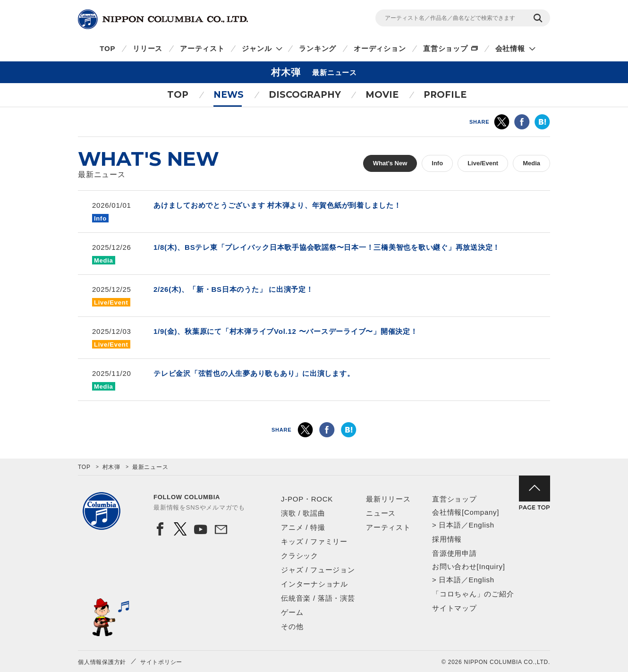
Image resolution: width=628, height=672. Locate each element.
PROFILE (445, 95)
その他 (292, 626)
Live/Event (483, 163)
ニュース (381, 513)
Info (437, 163)
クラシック (300, 556)
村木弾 (111, 467)
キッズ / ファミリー (314, 541)
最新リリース (388, 499)
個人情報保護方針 (102, 662)
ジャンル (257, 48)
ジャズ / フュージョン (318, 570)
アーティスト (202, 48)
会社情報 (510, 48)
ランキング (318, 48)
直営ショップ (446, 48)
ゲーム (292, 612)
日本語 (450, 525)
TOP (107, 48)
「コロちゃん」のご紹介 (473, 594)
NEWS (229, 95)
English (481, 525)
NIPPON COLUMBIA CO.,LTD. (163, 19)
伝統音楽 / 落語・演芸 (318, 598)
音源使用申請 (454, 553)
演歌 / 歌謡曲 (303, 513)
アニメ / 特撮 (303, 527)
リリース (148, 48)
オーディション (380, 48)
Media (531, 163)
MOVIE (382, 95)
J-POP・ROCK (307, 499)
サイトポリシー (161, 662)
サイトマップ (454, 608)
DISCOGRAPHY (305, 95)
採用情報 (447, 539)
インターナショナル (314, 584)
